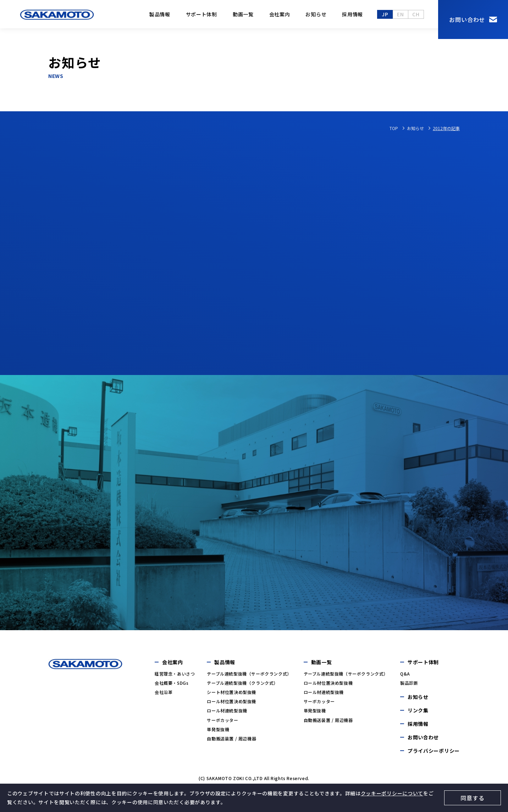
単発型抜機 (218, 732)
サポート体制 (201, 14)
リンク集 (418, 713)
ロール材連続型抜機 (227, 713)
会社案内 (280, 14)
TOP (394, 128)
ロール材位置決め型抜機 (231, 704)
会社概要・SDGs (172, 686)
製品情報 (160, 14)
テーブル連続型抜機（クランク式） (242, 686)
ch (416, 14)
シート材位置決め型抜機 (231, 695)
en (400, 14)
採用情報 (352, 14)
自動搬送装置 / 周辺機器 (231, 741)
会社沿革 (164, 695)
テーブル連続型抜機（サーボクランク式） (249, 676)
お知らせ (316, 14)
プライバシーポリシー (434, 754)
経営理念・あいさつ (175, 676)
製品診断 (409, 686)
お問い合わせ (467, 19)
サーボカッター (222, 723)
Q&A (405, 676)
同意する (472, 798)
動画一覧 (243, 14)
